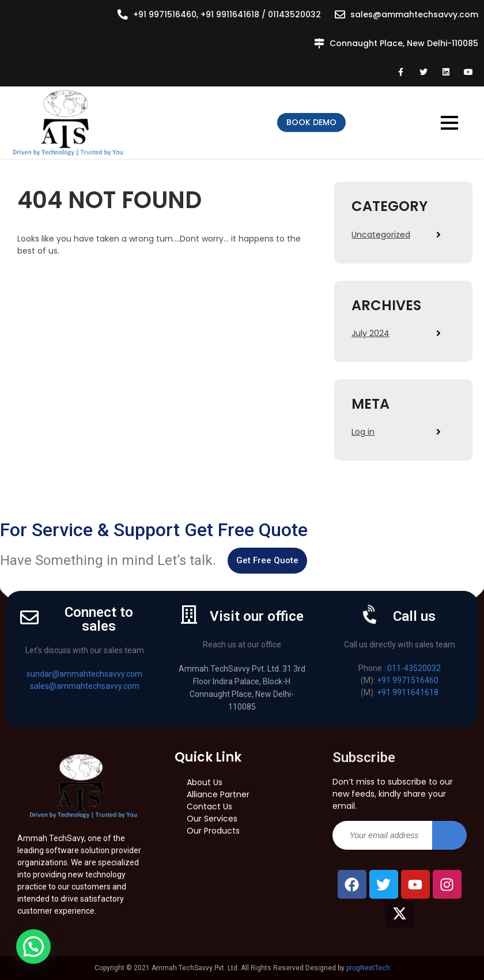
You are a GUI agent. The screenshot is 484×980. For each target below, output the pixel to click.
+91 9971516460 (408, 680)
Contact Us (209, 806)
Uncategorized (381, 235)
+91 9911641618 (408, 692)
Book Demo (311, 122)
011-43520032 (414, 668)
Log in (363, 432)
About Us (205, 782)
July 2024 (370, 333)
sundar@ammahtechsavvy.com (84, 674)
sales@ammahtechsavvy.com (414, 14)
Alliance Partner (218, 794)
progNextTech (368, 968)
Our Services (212, 819)
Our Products (213, 831)
